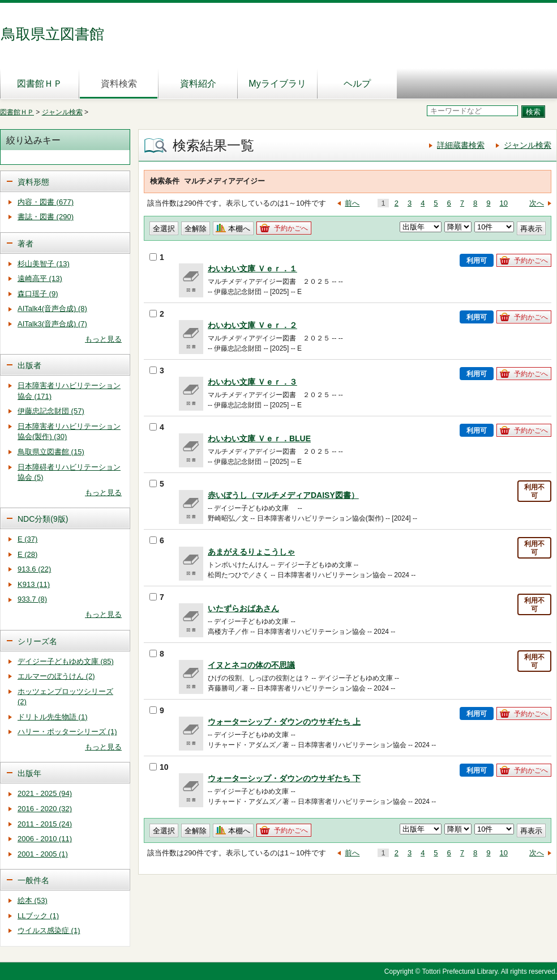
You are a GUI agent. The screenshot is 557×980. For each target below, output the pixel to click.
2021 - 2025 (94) (45, 793)
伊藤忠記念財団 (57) (51, 411)
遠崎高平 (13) (40, 278)
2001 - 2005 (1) (43, 854)
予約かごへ (291, 228)
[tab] (65, 181)
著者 (25, 244)
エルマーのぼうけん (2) (56, 676)
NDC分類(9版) (43, 519)
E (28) (27, 554)
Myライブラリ (277, 84)
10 (504, 203)
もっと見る (103, 339)
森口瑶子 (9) (38, 294)
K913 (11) (34, 584)
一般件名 (33, 880)
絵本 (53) (33, 900)
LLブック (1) (38, 916)
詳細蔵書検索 (461, 145)
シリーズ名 (37, 641)
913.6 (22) (34, 569)
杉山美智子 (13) (44, 264)
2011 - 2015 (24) (45, 824)
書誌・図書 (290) (46, 217)
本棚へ (239, 229)
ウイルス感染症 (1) (49, 930)
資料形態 (33, 182)
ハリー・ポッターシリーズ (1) (67, 732)
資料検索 (119, 84)
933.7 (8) (32, 599)
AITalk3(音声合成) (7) (52, 324)
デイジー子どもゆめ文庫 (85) (66, 661)
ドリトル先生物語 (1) (53, 717)
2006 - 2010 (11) (45, 839)
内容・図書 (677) (46, 202)
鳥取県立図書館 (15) (51, 452)
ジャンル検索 (62, 112)
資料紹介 (198, 84)
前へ (352, 203)
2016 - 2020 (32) (45, 809)
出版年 (29, 773)
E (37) (27, 539)
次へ (537, 203)
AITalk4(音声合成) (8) (52, 308)
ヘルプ (357, 84)
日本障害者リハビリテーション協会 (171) (69, 391)
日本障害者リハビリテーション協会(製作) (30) (69, 432)
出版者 (29, 365)
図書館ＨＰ (40, 84)
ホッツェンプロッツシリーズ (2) (65, 697)
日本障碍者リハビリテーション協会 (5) (69, 472)
